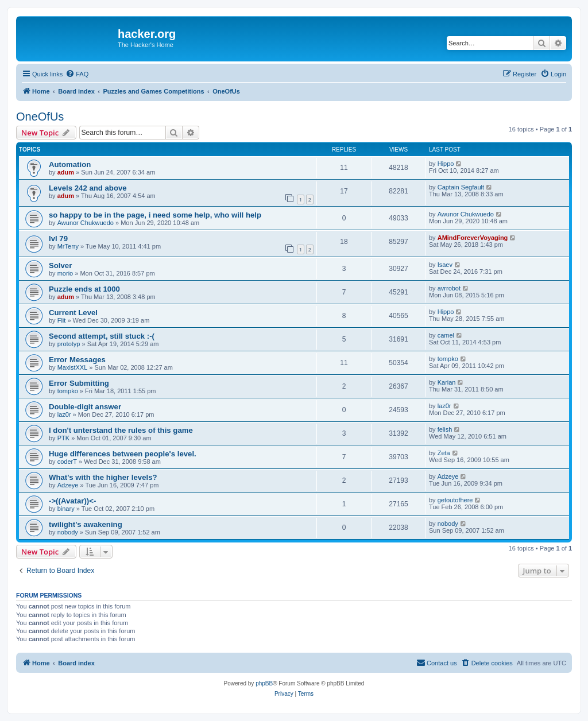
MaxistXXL (73, 367)
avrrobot (449, 288)
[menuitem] (77, 74)
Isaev (445, 265)
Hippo (446, 164)
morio (65, 273)
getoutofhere (455, 500)
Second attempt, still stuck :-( (102, 336)
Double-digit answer (85, 407)
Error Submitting (79, 383)
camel (446, 335)
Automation (70, 164)
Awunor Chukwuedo (86, 223)
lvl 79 (58, 239)
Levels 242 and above (88, 188)
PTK (63, 438)
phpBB (264, 683)
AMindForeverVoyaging (473, 238)
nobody (68, 532)
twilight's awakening (86, 524)
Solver (60, 265)
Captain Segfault (461, 187)
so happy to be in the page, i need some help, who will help (155, 215)
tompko (448, 359)
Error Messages (77, 360)
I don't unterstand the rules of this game (121, 430)
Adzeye (68, 485)
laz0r (64, 414)
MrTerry (68, 246)
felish (445, 429)
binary (66, 509)
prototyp (69, 344)
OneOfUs (40, 117)
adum (66, 172)
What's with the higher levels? (103, 477)
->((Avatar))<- (72, 501)
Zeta (444, 453)
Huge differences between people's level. (123, 454)
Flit (62, 320)
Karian (447, 382)
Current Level (73, 313)
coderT (67, 462)
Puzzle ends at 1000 (84, 289)
